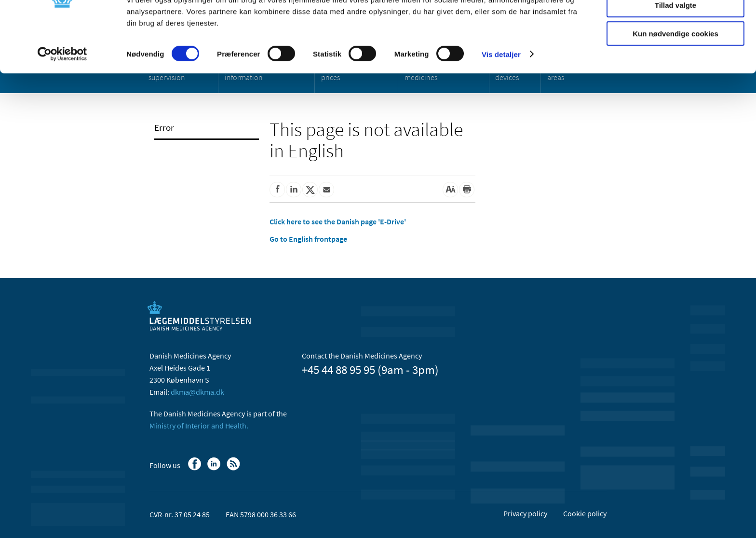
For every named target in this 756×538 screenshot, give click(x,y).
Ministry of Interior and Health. (199, 426)
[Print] (467, 190)
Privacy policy (525, 513)
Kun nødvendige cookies (675, 80)
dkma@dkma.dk (197, 392)
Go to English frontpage (308, 239)
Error (164, 127)
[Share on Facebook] (277, 190)
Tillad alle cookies (675, 24)
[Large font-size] (450, 190)
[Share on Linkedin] (294, 190)
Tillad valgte (675, 52)
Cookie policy (585, 513)
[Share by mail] (326, 190)
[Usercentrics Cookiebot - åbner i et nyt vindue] (62, 101)
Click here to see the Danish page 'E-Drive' (338, 221)
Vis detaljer (501, 101)
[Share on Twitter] (310, 190)
